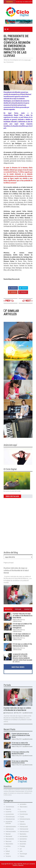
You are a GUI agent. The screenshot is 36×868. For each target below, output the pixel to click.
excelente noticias (9, 822)
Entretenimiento (25, 819)
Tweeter (23, 288)
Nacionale (23, 841)
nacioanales (24, 836)
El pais (22, 817)
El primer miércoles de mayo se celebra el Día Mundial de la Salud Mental (16, 570)
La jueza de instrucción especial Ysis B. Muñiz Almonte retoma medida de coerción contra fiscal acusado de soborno (22, 658)
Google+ (13, 292)
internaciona (10, 829)
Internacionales (11, 831)
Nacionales (9, 844)
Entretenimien (10, 819)
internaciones (24, 831)
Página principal (9, 563)
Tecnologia (23, 854)
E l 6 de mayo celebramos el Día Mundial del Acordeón (22, 635)
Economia (23, 812)
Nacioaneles (10, 839)
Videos (22, 856)
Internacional (24, 829)
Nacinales (23, 834)
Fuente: (22, 822)
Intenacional (24, 827)
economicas (10, 814)
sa (6, 849)
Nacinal (8, 834)
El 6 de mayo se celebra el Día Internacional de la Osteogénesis (22, 626)
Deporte (8, 809)
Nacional (8, 841)
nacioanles (23, 839)
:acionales (23, 804)
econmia (8, 812)
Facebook (13, 288)
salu (21, 851)
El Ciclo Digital (17, 864)
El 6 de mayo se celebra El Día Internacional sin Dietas (22, 645)
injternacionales (11, 827)
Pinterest (23, 292)
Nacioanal (9, 836)
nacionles (23, 844)
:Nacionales (23, 807)
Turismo (8, 856)
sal (21, 849)
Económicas (24, 814)
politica (8, 846)
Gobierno (23, 824)
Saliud (8, 851)
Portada (22, 846)
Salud (7, 854)
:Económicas (10, 807)
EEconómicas (10, 817)
